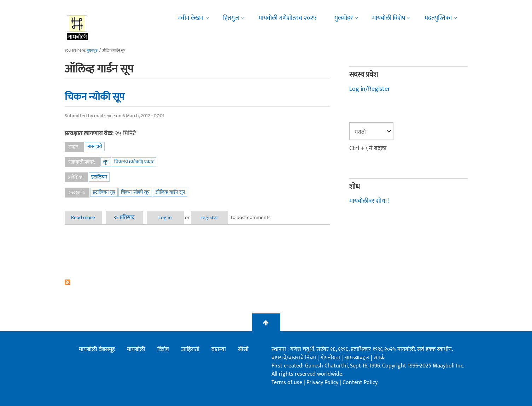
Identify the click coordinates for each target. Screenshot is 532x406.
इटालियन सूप (104, 192)
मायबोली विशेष (389, 18)
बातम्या (219, 349)
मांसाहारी (95, 146)
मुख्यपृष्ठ (92, 51)
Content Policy (360, 383)
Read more (86, 217)
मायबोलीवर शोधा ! (369, 201)
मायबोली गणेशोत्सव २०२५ (288, 18)
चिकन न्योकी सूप (95, 97)
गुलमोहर (344, 18)
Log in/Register (370, 89)
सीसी (243, 349)
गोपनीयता (331, 358)
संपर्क (379, 358)
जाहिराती (190, 349)
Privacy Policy (323, 383)
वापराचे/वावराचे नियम (294, 358)
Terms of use (287, 383)
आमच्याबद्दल (358, 358)
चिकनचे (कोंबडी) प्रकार (134, 162)
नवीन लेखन (191, 18)
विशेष (163, 349)
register (209, 217)
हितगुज (231, 18)
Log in (165, 217)
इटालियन (99, 177)
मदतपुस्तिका (438, 18)
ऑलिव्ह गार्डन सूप (170, 192)
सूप (106, 162)
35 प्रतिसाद (124, 217)
